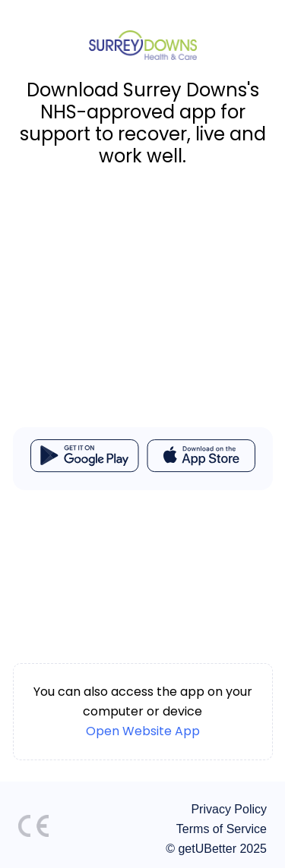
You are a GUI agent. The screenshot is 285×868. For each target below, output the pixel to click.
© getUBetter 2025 (216, 849)
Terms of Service (222, 829)
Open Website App (143, 731)
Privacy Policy (229, 809)
